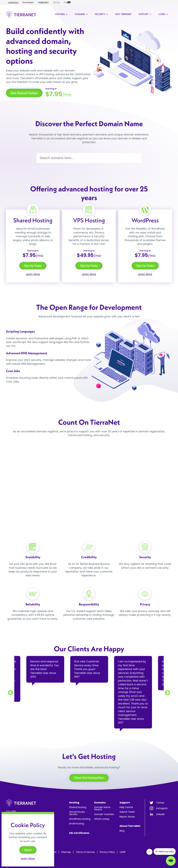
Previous (11, 693)
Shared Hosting (78, 807)
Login (163, 14)
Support (145, 14)
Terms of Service (85, 852)
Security (102, 14)
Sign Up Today (33, 266)
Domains (82, 14)
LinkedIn (160, 814)
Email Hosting (77, 824)
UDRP (123, 852)
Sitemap (66, 852)
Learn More (33, 274)
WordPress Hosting (80, 819)
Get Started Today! (24, 93)
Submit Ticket (127, 812)
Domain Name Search (102, 808)
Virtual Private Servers (77, 813)
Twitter (160, 803)
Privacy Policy (107, 852)
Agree (28, 850)
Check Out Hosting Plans (89, 778)
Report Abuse (127, 817)
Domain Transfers (104, 814)
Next (167, 693)
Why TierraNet (124, 14)
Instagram (162, 808)
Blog (122, 831)
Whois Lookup (102, 819)
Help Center (126, 807)
